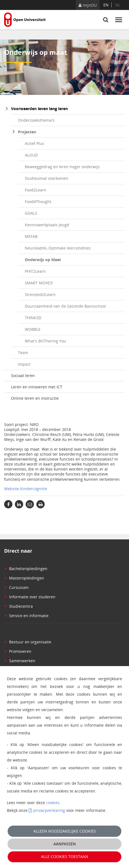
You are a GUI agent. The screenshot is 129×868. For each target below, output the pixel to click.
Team (23, 353)
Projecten (27, 132)
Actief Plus (34, 143)
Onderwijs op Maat (43, 260)
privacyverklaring (49, 810)
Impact (24, 364)
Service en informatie (26, 616)
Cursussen (16, 587)
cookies (53, 803)
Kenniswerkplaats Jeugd (47, 225)
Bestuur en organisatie (28, 642)
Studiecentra (18, 606)
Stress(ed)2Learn (40, 294)
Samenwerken (20, 661)
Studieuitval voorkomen (47, 178)
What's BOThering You (45, 341)
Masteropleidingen (24, 578)
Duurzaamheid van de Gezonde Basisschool (65, 306)
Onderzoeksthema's (36, 120)
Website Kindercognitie (26, 489)
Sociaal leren (23, 375)
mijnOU (88, 5)
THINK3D (33, 318)
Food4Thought (38, 202)
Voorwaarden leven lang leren (39, 109)
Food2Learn (36, 190)
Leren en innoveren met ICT (37, 387)
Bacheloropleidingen (26, 569)
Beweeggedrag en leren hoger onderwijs (62, 167)
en (106, 5)
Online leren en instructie (35, 398)
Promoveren (18, 651)
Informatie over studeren (30, 597)
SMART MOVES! (39, 283)
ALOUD (31, 155)
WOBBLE (33, 329)
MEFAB (31, 236)
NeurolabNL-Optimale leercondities (58, 248)
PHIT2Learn (35, 271)
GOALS (31, 213)
